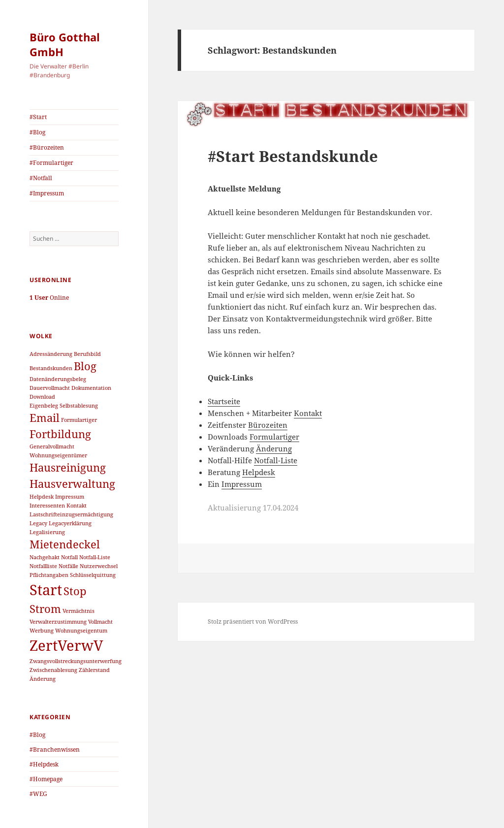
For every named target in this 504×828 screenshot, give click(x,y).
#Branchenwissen (55, 749)
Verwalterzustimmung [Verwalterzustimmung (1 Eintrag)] (58, 622)
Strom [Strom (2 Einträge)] (45, 609)
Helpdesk (259, 472)
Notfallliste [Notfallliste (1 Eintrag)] (43, 566)
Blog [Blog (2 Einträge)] (85, 366)
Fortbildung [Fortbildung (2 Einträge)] (60, 434)
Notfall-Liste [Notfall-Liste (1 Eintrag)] (95, 557)
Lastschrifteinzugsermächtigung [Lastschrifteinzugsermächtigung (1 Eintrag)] (71, 514)
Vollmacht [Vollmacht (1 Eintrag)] (100, 622)
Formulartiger (274, 437)
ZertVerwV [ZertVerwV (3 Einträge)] (66, 645)
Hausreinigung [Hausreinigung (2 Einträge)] (68, 467)
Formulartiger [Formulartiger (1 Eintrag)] (79, 420)
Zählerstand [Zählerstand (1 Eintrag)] (94, 670)
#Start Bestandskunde (293, 156)
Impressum (242, 484)
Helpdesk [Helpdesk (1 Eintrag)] (42, 497)
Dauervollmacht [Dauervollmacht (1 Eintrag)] (50, 388)
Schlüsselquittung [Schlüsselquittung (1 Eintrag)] (93, 575)
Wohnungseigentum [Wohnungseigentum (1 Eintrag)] (81, 631)
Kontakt (308, 413)
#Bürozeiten (47, 147)
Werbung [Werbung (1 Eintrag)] (42, 631)
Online (49, 298)
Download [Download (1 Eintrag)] (42, 397)
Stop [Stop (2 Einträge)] (75, 591)
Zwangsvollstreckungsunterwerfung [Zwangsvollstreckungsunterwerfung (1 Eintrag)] (76, 661)
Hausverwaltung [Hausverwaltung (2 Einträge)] (72, 484)
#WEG (38, 794)
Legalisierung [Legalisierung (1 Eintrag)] (47, 532)
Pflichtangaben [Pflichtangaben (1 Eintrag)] (49, 575)
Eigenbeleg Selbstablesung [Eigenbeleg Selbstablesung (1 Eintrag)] (64, 406)
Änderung (274, 448)
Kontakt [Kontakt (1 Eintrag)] (77, 506)
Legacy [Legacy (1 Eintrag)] (38, 523)
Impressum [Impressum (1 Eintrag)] (70, 497)
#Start (38, 117)
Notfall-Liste (276, 460)
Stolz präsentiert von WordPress (253, 621)
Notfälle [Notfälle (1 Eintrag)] (68, 566)
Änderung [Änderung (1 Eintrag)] (43, 679)
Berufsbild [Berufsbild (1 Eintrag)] (87, 354)
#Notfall (41, 178)
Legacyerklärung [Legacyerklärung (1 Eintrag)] (70, 523)
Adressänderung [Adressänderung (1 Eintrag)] (51, 354)
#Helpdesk (44, 764)
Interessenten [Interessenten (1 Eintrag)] (47, 506)
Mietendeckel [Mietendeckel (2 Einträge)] (65, 544)
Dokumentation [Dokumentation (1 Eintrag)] (91, 388)
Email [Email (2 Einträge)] (45, 418)
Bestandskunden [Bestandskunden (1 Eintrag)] (51, 368)
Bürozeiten (268, 425)
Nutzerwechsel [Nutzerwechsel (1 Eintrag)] (99, 566)
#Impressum (47, 193)
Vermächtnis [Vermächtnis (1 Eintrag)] (79, 611)
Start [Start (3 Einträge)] (46, 590)
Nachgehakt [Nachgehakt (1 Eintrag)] (45, 557)
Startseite (224, 401)
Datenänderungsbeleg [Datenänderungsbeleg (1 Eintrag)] (58, 379)
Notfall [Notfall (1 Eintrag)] (69, 557)
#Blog (37, 132)
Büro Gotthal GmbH (65, 44)
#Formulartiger (51, 163)
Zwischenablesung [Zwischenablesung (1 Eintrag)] (53, 670)
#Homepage (46, 779)
